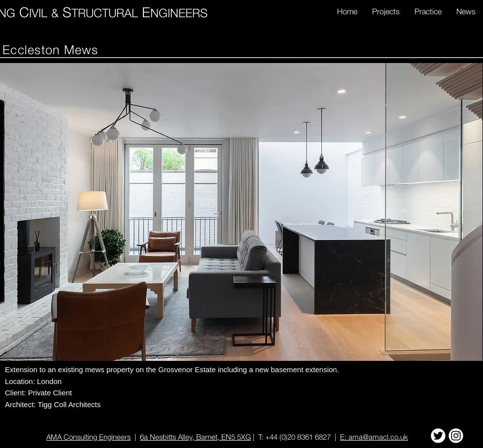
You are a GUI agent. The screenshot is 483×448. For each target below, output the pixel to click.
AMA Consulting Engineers (88, 437)
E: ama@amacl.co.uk (374, 437)
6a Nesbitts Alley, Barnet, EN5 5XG (195, 437)
